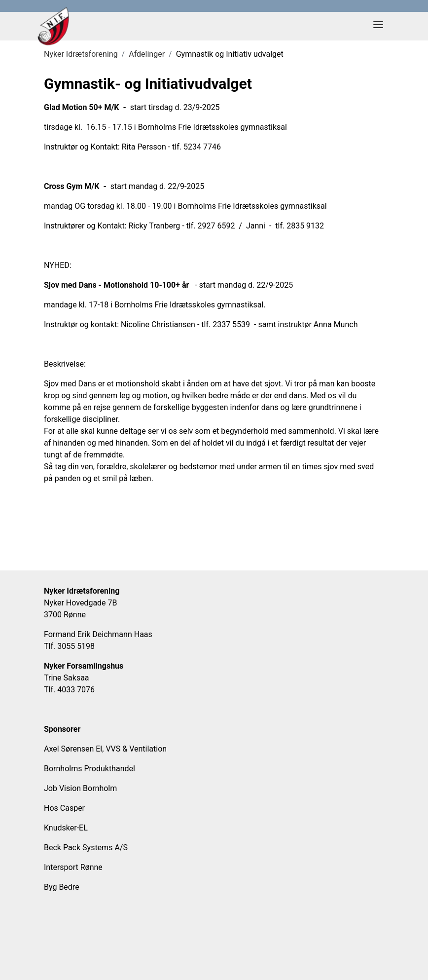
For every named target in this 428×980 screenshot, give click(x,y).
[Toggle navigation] (378, 26)
